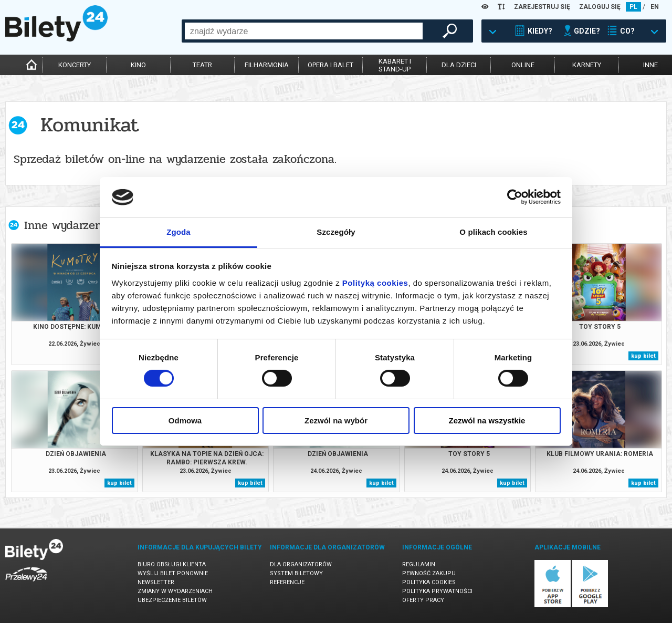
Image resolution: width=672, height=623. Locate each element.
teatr (202, 65)
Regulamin (419, 564)
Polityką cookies (375, 283)
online (523, 65)
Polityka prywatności (437, 591)
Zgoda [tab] (178, 232)
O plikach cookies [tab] (493, 232)
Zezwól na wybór (336, 420)
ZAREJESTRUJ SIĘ (542, 7)
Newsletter (156, 582)
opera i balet (330, 65)
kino (138, 65)
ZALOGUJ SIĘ (600, 7)
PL (633, 7)
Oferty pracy (423, 600)
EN (655, 7)
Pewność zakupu (429, 573)
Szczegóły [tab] (336, 232)
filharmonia (267, 65)
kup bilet (643, 356)
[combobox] (304, 31)
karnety (587, 65)
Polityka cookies (429, 582)
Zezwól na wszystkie (487, 420)
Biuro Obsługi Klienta (172, 564)
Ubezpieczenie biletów (172, 600)
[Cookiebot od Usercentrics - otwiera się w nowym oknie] (515, 197)
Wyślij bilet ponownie (173, 573)
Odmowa (185, 420)
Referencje (287, 582)
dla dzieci (459, 65)
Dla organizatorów (301, 564)
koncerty (75, 65)
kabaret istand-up (395, 65)
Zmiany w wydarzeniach (175, 591)
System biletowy (296, 573)
